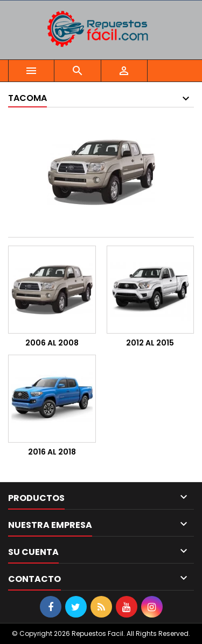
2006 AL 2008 (52, 343)
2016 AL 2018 (52, 452)
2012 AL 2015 (150, 343)
